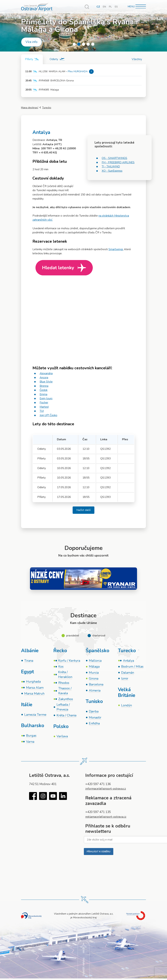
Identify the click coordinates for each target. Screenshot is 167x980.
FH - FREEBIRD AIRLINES (119, 162)
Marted (44, 407)
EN (104, 7)
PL (110, 7)
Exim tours (46, 399)
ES (116, 7)
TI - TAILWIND (111, 167)
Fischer (44, 403)
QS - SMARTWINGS (115, 158)
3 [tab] (83, 44)
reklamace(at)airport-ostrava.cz (107, 818)
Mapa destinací (30, 108)
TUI (42, 411)
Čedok (44, 390)
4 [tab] (88, 44)
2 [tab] (79, 44)
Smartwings (116, 249)
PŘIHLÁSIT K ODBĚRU (99, 852)
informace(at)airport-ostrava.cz (107, 790)
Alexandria (46, 373)
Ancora (44, 378)
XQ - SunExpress (112, 171)
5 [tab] (93, 44)
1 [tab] (74, 44)
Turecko (47, 108)
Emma (44, 394)
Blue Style (46, 382)
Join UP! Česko (49, 415)
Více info (31, 42)
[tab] (32, 59)
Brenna (44, 386)
